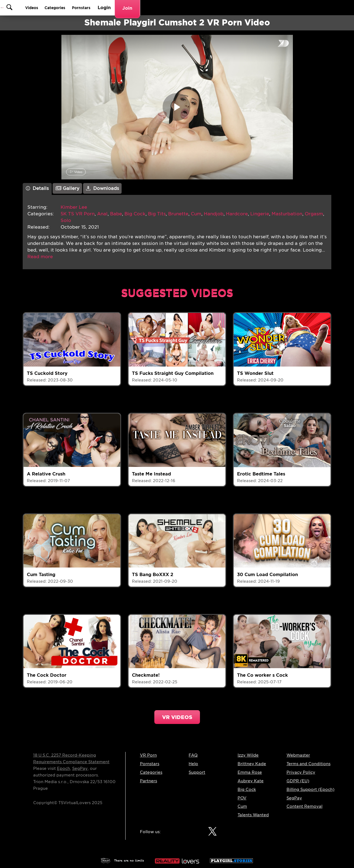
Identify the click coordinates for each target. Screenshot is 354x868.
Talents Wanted (253, 815)
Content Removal (304, 806)
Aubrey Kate (251, 781)
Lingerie (260, 214)
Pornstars (274, 8)
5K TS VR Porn (78, 214)
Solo (66, 220)
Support (197, 772)
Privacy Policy (301, 772)
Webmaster (298, 755)
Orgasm (314, 214)
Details (37, 188)
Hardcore (237, 214)
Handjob (214, 214)
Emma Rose (250, 772)
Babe (116, 214)
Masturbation (287, 214)
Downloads (102, 188)
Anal (102, 214)
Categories (242, 8)
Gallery (67, 188)
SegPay (80, 768)
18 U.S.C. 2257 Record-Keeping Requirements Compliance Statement (71, 759)
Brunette (178, 214)
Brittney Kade (252, 764)
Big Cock (135, 214)
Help (193, 764)
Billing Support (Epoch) (310, 789)
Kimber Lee (74, 207)
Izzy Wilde (248, 755)
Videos (214, 8)
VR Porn (148, 755)
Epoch (63, 768)
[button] (40, 257)
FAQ (193, 755)
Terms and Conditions (309, 764)
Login (299, 8)
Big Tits (157, 214)
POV (242, 798)
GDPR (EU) (298, 781)
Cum (196, 214)
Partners (149, 781)
